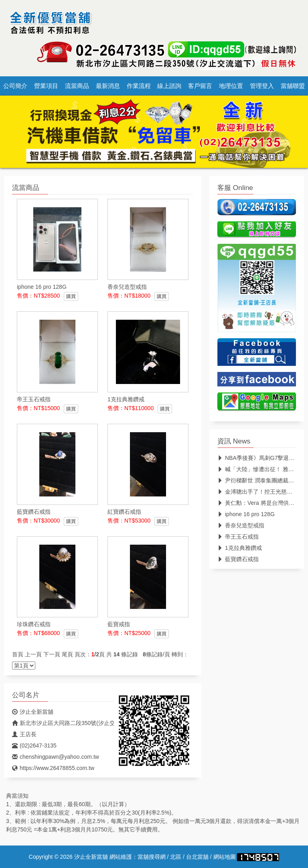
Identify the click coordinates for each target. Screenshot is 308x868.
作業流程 (139, 86)
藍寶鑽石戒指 (238, 559)
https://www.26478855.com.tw (53, 768)
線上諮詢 (169, 86)
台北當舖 (197, 857)
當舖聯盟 (293, 86)
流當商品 (77, 86)
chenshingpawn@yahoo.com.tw (56, 757)
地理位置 (231, 86)
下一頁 (52, 654)
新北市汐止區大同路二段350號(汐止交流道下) (73, 723)
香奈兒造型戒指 (241, 525)
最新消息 (108, 86)
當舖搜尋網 (152, 857)
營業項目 (46, 86)
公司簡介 (15, 86)
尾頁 (67, 654)
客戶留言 (200, 86)
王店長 (24, 734)
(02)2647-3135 (34, 745)
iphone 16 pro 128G (246, 514)
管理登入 (262, 86)
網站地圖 (225, 857)
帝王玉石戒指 (238, 537)
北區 (176, 857)
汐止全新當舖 (33, 712)
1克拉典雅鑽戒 (240, 548)
